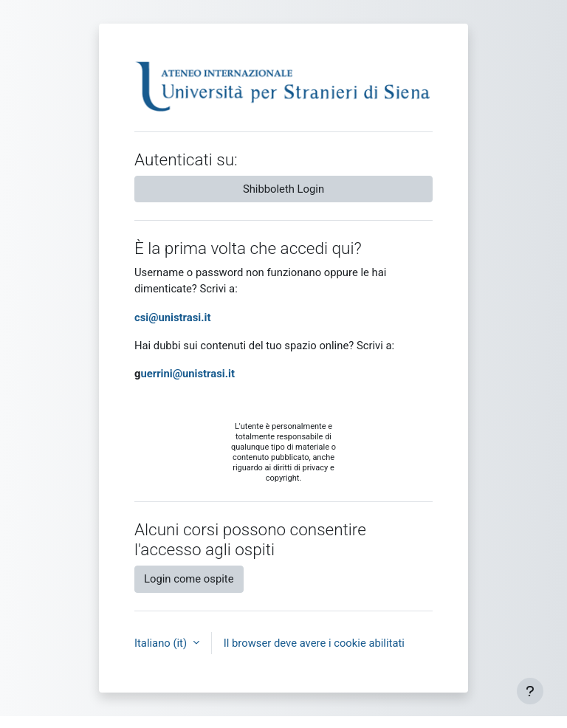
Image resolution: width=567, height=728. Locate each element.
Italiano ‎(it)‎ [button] (162, 643)
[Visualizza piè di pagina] (530, 691)
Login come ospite (189, 579)
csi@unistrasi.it (172, 317)
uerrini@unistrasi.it (187, 374)
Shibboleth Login (283, 189)
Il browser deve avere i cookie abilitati (314, 643)
